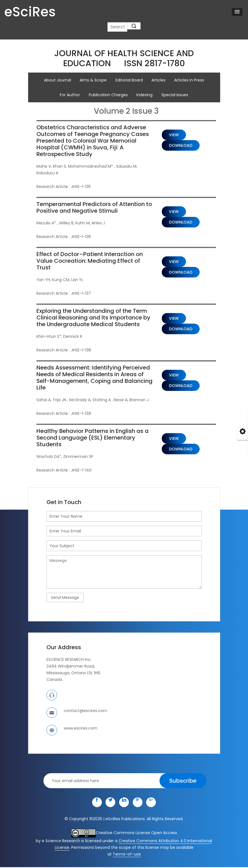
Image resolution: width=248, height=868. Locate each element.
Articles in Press (190, 80)
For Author (70, 95)
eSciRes (30, 12)
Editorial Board (129, 80)
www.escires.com (81, 729)
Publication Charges (108, 95)
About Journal (57, 80)
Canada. (55, 680)
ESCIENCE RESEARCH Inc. (69, 660)
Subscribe (183, 782)
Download (181, 146)
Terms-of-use (127, 855)
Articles (159, 80)
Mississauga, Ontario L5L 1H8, (74, 674)
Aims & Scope (93, 80)
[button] (237, 12)
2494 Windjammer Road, (71, 667)
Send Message (65, 598)
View (174, 135)
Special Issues (175, 95)
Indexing (145, 95)
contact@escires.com (85, 711)
